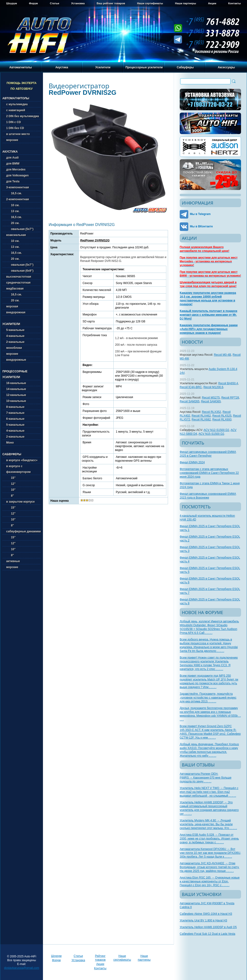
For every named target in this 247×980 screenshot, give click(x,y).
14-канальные (16, 389)
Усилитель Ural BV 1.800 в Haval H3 (203, 920)
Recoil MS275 (211, 398)
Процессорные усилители (144, 67)
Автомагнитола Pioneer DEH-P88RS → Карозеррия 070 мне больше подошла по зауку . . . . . (206, 778)
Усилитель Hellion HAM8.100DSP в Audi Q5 (208, 927)
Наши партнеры (185, 3)
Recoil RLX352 (211, 412)
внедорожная (16, 312)
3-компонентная (18, 187)
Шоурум (12, 3)
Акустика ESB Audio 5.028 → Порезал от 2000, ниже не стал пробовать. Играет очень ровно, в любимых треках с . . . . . (209, 839)
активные (13, 561)
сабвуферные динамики (24, 531)
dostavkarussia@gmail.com (22, 968)
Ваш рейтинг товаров (111, 3)
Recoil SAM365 (211, 401)
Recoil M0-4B (222, 355)
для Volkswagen (17, 175)
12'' (11, 484)
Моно (10, 443)
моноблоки (14, 348)
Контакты (234, 3)
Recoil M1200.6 (213, 387)
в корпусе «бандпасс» (22, 460)
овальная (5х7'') (20, 229)
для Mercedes (16, 170)
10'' (11, 490)
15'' (11, 478)
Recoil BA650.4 (228, 383)
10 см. (13, 205)
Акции (212, 3)
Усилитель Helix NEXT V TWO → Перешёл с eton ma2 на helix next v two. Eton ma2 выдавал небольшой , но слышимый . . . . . (209, 792)
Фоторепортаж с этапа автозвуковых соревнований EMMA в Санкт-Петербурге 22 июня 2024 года (209, 473)
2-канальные (15, 342)
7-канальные (15, 413)
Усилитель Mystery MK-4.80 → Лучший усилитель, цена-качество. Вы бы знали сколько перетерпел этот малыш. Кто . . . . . (208, 824)
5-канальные (15, 330)
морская (12, 306)
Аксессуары (226, 67)
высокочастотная (19, 277)
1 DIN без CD (15, 128)
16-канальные (16, 383)
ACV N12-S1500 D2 (216, 430)
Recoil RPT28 (230, 398)
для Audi (12, 158)
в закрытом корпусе (20, 502)
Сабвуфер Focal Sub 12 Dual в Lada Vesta (208, 934)
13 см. (13, 211)
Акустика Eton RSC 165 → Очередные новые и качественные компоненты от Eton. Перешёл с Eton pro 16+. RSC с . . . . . (210, 881)
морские (12, 140)
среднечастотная (18, 283)
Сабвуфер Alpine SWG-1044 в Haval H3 (206, 914)
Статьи (55, 3)
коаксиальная (16, 235)
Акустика (62, 67)
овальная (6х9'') (20, 271)
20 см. (13, 223)
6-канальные (15, 419)
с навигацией (16, 110)
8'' (10, 496)
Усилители (103, 67)
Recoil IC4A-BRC (191, 387)
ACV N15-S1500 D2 (211, 434)
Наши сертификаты (150, 3)
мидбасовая (15, 289)
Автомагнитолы (21, 67)
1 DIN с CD (13, 122)
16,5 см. (14, 193)
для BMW (13, 164)
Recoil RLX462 (201, 416)
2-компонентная (18, 199)
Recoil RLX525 (222, 416)
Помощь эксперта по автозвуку (22, 86)
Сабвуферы (185, 67)
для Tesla (13, 181)
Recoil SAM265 (190, 401)
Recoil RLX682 (201, 420)
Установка (78, 3)
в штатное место (18, 134)
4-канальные (15, 336)
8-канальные (15, 407)
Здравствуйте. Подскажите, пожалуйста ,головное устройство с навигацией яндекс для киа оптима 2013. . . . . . (208, 698)
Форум (33, 3)
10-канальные (16, 401)
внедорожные (16, 360)
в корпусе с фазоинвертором (18, 469)
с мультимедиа (17, 104)
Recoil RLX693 (222, 420)
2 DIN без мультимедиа (23, 116)
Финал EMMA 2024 (192, 462)
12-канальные (16, 395)
